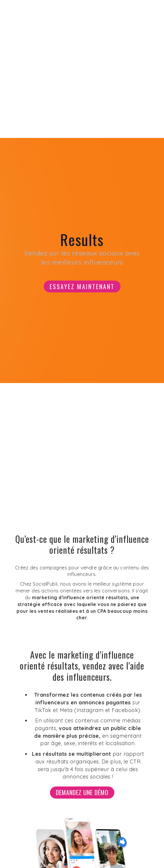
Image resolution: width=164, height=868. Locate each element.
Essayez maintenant (82, 286)
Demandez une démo (82, 792)
